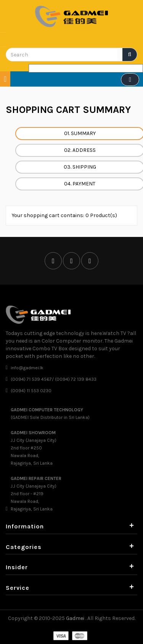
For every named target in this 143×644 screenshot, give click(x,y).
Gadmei (76, 618)
